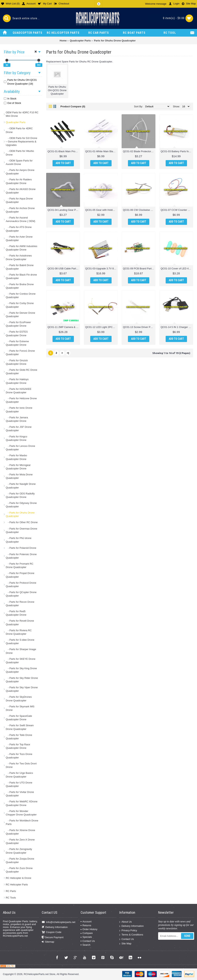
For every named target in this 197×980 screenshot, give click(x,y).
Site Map (125, 943)
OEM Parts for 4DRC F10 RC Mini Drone (22, 114)
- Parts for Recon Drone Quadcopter (20, 604)
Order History (89, 929)
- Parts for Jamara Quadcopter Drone (17, 419)
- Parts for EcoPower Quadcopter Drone (18, 324)
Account (86, 922)
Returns (86, 925)
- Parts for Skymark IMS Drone (20, 708)
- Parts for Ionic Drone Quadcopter (19, 410)
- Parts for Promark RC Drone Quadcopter (20, 565)
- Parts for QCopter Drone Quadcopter (21, 594)
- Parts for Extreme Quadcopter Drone (17, 343)
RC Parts (11, 891)
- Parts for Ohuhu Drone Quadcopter (20, 514)
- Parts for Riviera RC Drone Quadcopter (19, 632)
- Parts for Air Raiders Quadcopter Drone (19, 181)
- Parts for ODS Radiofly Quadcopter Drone (20, 495)
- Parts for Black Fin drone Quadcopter (21, 276)
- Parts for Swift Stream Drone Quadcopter (20, 727)
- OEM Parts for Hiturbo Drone (20, 153)
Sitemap (48, 942)
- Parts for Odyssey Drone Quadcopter (21, 505)
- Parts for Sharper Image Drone (21, 651)
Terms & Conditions (131, 935)
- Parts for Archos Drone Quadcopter (20, 210)
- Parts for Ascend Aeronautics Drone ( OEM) (20, 219)
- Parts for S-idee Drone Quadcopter (20, 642)
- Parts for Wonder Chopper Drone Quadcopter (21, 813)
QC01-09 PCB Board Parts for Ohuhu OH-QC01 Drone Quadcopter (139, 269)
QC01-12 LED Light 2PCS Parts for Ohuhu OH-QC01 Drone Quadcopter (101, 327)
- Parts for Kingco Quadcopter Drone (16, 438)
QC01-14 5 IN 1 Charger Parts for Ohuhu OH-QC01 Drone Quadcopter (177, 327)
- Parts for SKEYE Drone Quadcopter (21, 661)
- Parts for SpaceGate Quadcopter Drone (19, 718)
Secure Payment (53, 937)
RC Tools (11, 898)
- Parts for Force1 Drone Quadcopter (20, 353)
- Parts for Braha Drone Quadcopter (20, 286)
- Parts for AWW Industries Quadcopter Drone (22, 248)
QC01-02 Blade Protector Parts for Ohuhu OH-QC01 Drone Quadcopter (139, 151)
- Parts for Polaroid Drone (21, 548)
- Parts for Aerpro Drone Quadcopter (20, 172)
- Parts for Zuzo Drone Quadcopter (19, 870)
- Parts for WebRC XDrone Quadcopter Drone (22, 803)
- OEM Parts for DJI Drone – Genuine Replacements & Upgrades (21, 142)
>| (68, 353)
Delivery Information (55, 927)
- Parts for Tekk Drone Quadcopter (19, 737)
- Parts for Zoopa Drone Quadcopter (20, 860)
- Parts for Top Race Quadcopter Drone (18, 746)
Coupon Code (52, 932)
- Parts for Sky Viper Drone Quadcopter (22, 689)
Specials (86, 937)
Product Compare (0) (73, 106)
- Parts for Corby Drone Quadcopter (20, 305)
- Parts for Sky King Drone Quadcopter (21, 670)
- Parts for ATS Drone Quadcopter (19, 229)
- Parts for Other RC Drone (22, 522)
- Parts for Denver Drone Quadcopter (20, 315)
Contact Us (88, 941)
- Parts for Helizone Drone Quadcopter (21, 400)
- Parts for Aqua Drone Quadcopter (19, 200)
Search (86, 945)
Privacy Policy (128, 931)
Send (187, 936)
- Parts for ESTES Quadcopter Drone (17, 333)
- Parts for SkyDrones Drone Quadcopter (19, 699)
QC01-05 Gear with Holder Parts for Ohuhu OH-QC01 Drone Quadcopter (101, 210)
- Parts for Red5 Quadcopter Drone (16, 613)
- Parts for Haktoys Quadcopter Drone (17, 381)
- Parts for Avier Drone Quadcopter (19, 238)
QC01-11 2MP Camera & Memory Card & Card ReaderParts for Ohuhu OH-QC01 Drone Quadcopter (64, 327)
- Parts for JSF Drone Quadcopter (19, 429)
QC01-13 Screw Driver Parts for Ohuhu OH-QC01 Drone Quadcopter (139, 327)
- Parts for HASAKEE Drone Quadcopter (19, 391)
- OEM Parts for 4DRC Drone (19, 130)
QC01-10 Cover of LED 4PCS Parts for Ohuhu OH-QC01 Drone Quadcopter (177, 269)
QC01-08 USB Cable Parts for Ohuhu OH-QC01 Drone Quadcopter (64, 269)
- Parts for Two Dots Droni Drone (21, 765)
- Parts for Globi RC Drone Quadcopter (21, 372)
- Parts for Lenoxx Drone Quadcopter (20, 448)
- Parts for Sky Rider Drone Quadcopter (22, 680)
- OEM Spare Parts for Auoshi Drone (19, 162)
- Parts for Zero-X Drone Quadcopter (20, 841)
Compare (87, 933)
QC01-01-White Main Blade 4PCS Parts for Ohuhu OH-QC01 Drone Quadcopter (101, 151)
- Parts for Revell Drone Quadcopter (20, 622)
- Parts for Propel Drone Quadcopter (20, 575)
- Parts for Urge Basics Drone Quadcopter (19, 775)
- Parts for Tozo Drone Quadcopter (19, 756)
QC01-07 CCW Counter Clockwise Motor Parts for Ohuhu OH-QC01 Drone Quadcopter (177, 210)
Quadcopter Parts (16, 122)
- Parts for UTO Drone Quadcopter (19, 784)
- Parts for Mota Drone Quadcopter (19, 476)
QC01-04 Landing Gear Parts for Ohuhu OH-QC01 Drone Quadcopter (64, 210)
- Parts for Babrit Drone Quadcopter (20, 267)
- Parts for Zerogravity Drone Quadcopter (19, 851)
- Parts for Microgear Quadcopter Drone (18, 467)
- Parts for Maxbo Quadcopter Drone (16, 457)
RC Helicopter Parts (17, 885)
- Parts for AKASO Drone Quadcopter (21, 191)
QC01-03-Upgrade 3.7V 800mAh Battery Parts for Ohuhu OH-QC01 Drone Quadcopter (101, 269)
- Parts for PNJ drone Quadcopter (19, 540)
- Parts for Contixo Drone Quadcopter (21, 295)
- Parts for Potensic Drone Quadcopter (21, 556)
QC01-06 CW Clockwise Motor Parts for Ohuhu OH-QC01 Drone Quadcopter (139, 210)
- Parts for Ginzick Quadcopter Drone (17, 362)
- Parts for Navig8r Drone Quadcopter (21, 486)
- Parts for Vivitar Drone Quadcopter (20, 794)
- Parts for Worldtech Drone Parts (22, 822)
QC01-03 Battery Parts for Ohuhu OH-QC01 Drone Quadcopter (177, 151)
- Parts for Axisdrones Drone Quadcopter (19, 257)
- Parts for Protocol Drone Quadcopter (21, 585)
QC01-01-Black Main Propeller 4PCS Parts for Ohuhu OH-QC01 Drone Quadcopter (64, 151)
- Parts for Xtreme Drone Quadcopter (20, 832)
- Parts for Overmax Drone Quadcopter (21, 530)
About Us (125, 922)
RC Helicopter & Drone (18, 878)
